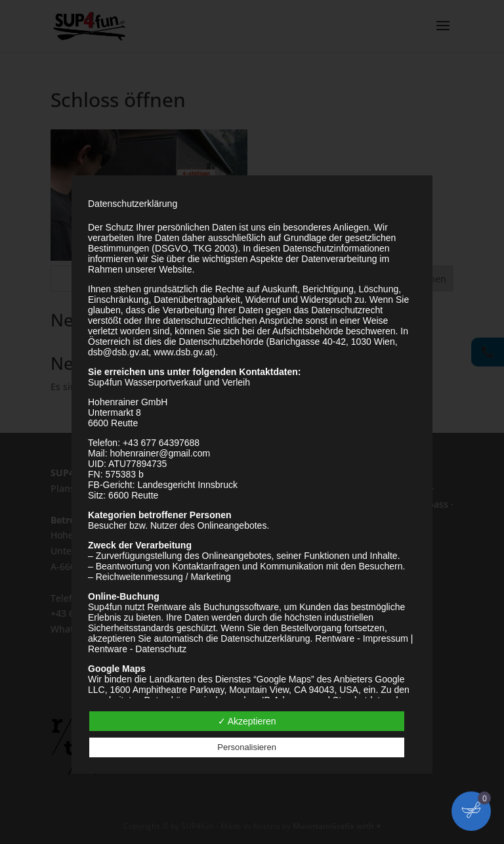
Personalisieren (247, 747)
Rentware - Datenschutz (137, 649)
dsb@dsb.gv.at (118, 352)
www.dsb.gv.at (183, 352)
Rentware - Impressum (362, 638)
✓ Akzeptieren (247, 721)
